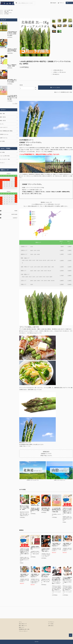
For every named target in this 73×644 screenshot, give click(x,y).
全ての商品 (7, 14)
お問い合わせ (51, 626)
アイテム (69, 3)
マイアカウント (51, 622)
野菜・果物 (7, 11)
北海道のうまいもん (8, 13)
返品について (57, 92)
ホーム (2, 10)
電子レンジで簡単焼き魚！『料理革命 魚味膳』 (12, 65)
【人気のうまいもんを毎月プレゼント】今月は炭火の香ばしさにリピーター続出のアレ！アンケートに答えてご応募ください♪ (67, 511)
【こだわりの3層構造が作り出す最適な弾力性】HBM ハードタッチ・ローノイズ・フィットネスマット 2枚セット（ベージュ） (67, 580)
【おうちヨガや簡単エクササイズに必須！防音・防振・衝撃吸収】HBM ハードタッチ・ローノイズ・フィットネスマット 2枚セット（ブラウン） (57, 580)
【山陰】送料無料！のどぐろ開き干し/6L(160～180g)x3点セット (56, 545)
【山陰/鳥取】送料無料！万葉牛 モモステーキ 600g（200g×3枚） (46, 575)
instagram (53, 3)
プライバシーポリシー (23, 631)
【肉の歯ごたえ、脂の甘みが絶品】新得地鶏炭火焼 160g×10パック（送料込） (12, 50)
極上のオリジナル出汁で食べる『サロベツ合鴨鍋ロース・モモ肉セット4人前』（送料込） (25, 508)
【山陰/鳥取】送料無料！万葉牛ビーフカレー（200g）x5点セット (46, 550)
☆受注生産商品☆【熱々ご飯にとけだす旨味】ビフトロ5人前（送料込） (46, 509)
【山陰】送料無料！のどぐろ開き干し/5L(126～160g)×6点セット (67, 545)
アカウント (62, 3)
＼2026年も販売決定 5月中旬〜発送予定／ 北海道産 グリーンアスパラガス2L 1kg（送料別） (12, 34)
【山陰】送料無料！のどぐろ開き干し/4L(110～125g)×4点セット (35, 575)
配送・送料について (23, 626)
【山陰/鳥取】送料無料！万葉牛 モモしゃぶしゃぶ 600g (35, 548)
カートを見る (51, 624)
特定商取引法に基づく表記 (66, 92)
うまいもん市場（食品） (9, 10)
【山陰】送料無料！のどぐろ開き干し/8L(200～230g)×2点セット (24, 575)
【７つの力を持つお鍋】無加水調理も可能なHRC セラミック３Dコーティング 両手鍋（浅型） (12, 97)
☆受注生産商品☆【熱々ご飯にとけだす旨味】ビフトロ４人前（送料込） (12, 81)
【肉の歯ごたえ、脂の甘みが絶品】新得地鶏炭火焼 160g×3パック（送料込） (35, 510)
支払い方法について (23, 624)
